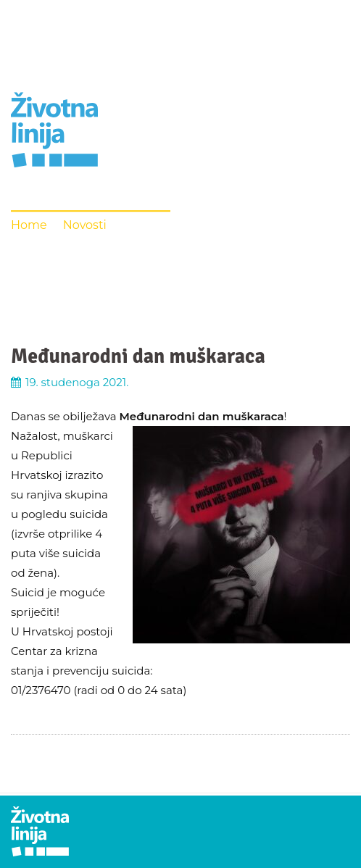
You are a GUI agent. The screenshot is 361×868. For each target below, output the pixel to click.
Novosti (85, 225)
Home (29, 225)
